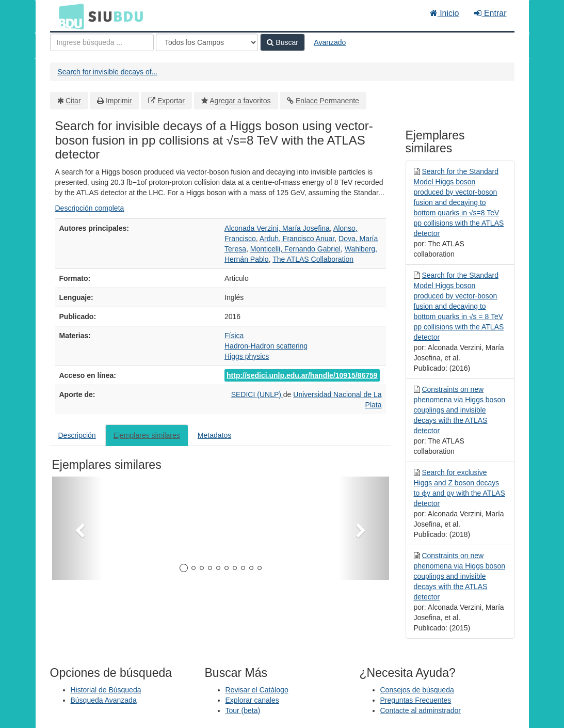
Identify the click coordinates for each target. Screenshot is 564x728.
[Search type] (207, 42)
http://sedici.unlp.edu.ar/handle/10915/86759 (302, 375)
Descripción (77, 435)
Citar (73, 101)
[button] (77, 528)
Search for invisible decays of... (108, 72)
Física (234, 336)
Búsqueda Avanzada (104, 700)
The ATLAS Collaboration (313, 259)
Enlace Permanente (327, 101)
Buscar (282, 42)
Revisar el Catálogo (257, 690)
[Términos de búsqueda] (102, 42)
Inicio (445, 13)
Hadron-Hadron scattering (266, 346)
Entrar (490, 13)
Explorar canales (252, 700)
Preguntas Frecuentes (416, 700)
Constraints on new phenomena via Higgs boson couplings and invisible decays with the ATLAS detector (460, 410)
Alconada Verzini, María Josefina (277, 228)
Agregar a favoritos (240, 101)
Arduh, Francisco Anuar (297, 239)
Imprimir (119, 101)
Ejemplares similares (147, 435)
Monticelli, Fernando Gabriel (295, 249)
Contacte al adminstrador (421, 710)
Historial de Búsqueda (106, 690)
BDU (69, 16)
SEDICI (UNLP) (257, 394)
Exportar (171, 101)
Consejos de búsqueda (417, 690)
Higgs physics (247, 356)
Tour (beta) (243, 710)
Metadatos (214, 435)
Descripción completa (90, 208)
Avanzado (330, 42)
